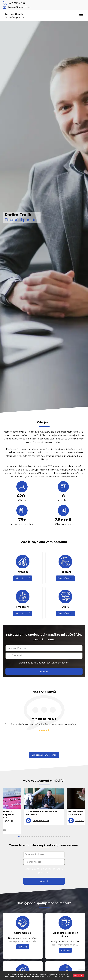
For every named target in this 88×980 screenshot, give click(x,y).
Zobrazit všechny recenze (44, 755)
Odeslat (44, 671)
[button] (5, 724)
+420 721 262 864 (17, 3)
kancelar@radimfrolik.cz (19, 7)
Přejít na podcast (41, 821)
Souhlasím (79, 976)
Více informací (23, 578)
